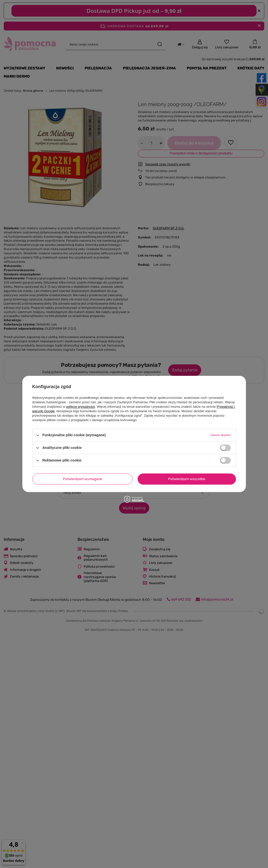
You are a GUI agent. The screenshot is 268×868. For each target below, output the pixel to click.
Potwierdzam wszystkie (187, 479)
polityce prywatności (80, 407)
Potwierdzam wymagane (82, 479)
